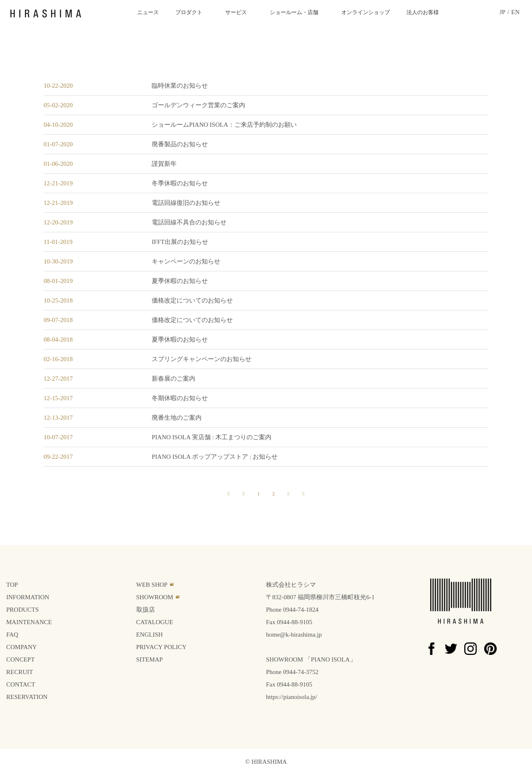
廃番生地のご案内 (177, 418)
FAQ (12, 635)
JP (502, 12)
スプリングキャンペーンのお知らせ (202, 359)
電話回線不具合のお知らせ (189, 222)
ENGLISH (150, 635)
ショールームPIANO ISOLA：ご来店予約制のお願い (224, 125)
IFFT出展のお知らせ (180, 242)
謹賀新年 (164, 164)
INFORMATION (28, 597)
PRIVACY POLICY (161, 647)
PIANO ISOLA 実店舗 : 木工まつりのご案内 (212, 437)
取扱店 (146, 610)
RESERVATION (27, 697)
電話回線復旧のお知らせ (186, 203)
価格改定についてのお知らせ (192, 300)
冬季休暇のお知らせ (180, 183)
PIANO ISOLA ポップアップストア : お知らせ (215, 457)
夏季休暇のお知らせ (180, 281)
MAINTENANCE (29, 622)
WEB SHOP (152, 585)
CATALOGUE (155, 622)
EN (515, 12)
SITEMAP (150, 659)
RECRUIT (20, 672)
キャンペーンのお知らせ (186, 261)
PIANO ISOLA (330, 659)
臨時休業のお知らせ (180, 86)
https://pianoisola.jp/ (292, 697)
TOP (12, 585)
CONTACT (21, 684)
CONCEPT (20, 659)
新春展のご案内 (174, 379)
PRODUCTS (22, 610)
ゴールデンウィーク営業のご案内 (198, 105)
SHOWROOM (155, 597)
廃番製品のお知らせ (180, 144)
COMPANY (22, 647)
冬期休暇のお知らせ (180, 398)
